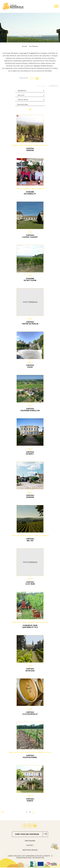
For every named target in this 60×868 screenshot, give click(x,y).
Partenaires (30, 841)
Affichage (24, 78)
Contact (30, 845)
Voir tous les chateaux (27, 834)
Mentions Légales (30, 850)
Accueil (24, 46)
